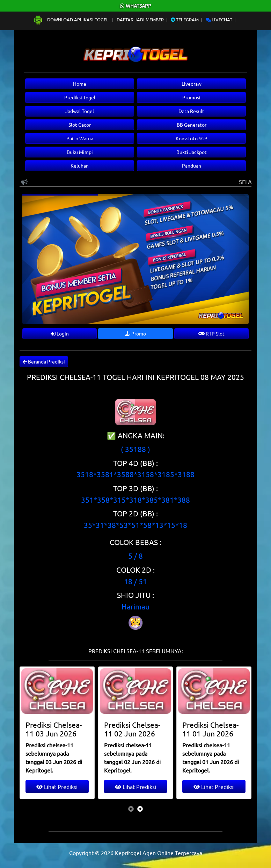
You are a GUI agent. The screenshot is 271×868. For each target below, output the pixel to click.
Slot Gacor (80, 125)
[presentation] (131, 809)
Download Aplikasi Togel (71, 19)
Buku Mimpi (80, 152)
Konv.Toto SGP (192, 138)
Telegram (185, 19)
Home (80, 84)
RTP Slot (211, 333)
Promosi (191, 97)
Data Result (191, 111)
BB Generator (192, 125)
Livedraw (192, 84)
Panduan (192, 165)
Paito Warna (80, 138)
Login (60, 333)
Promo (135, 333)
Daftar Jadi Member (140, 19)
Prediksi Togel (80, 97)
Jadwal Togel (80, 111)
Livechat (219, 19)
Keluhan (80, 165)
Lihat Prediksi (57, 786)
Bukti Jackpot (192, 152)
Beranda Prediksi (44, 361)
